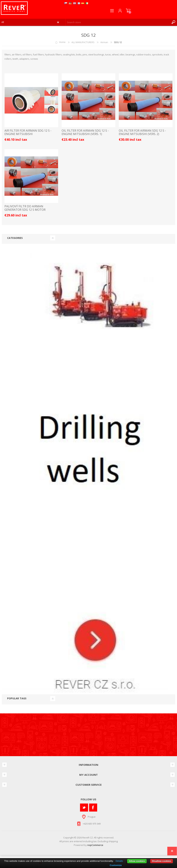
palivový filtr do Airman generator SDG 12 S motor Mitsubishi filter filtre (25, 210)
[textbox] (118, 22)
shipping (113, 841)
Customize (116, 865)
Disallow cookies (162, 861)
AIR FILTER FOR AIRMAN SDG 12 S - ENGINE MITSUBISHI (28, 132)
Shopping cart (128, 11)
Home (62, 42)
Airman (104, 42)
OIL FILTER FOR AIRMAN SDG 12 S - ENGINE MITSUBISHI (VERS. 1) (85, 132)
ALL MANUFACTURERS (83, 42)
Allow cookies (137, 861)
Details (119, 861)
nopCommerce (95, 845)
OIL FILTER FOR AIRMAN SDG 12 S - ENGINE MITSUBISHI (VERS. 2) (142, 132)
